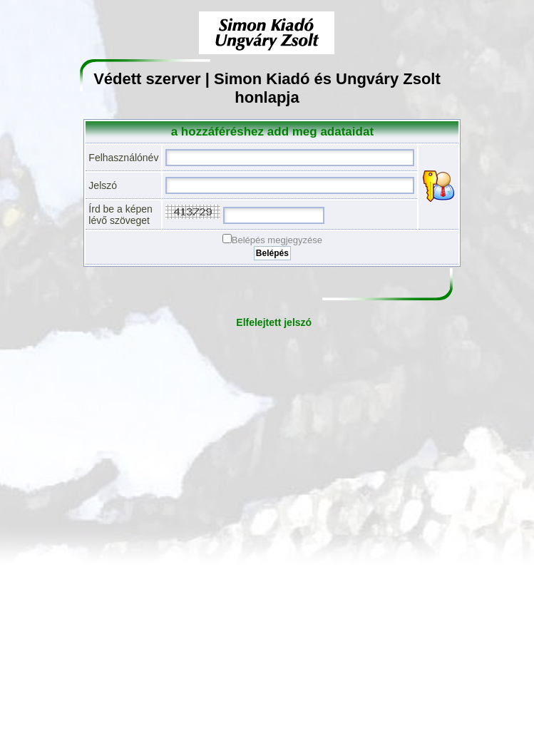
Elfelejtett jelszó (274, 322)
